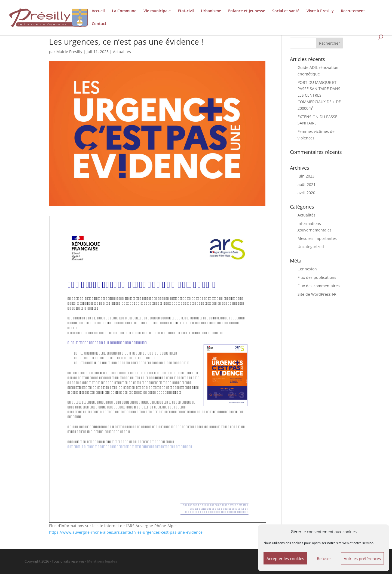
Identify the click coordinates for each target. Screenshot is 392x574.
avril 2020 (306, 193)
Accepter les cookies (285, 558)
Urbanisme (211, 11)
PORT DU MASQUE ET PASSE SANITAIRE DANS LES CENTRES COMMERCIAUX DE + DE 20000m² (319, 95)
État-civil (186, 11)
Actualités (122, 52)
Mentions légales (102, 561)
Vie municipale (157, 11)
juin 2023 (306, 176)
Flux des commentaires (319, 286)
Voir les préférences (362, 558)
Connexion (307, 269)
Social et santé (286, 11)
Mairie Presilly (69, 52)
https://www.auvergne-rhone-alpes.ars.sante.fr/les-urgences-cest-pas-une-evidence (126, 532)
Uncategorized (311, 247)
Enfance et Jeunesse (247, 11)
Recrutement (353, 11)
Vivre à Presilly (320, 11)
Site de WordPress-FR (317, 294)
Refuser (324, 558)
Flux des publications (317, 277)
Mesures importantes (317, 238)
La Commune (124, 11)
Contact (99, 24)
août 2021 (307, 184)
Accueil (98, 11)
